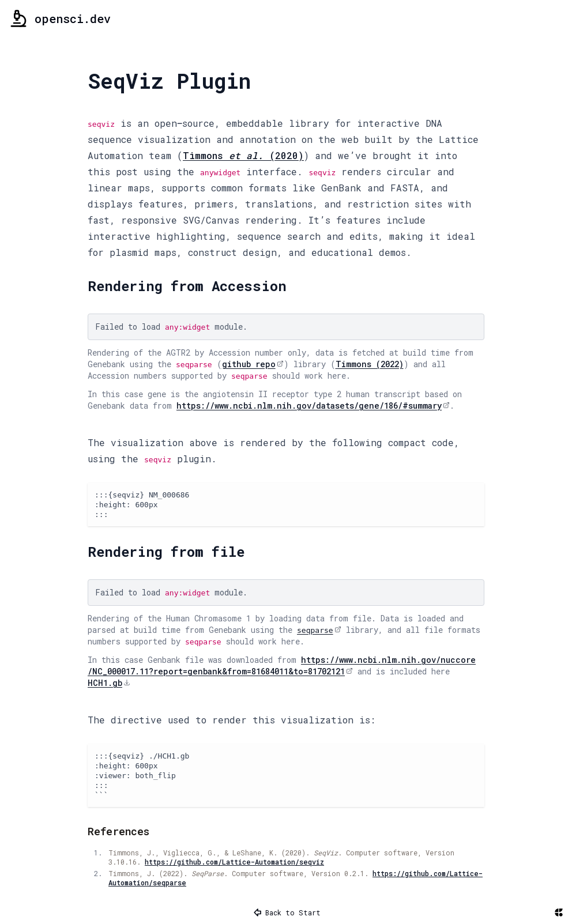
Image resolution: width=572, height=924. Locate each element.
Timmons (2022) (370, 364)
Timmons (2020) (243, 155)
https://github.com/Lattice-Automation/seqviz (234, 862)
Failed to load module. (171, 327)
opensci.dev (60, 18)
